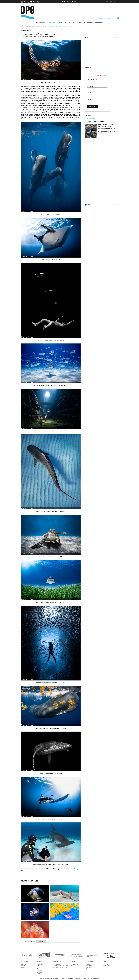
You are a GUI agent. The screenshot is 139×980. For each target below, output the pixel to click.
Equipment (88, 23)
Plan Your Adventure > (90, 118)
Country (90, 99)
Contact (23, 966)
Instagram (77, 869)
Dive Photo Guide (70, 2)
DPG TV (72, 966)
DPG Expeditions (74, 964)
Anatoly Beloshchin (105, 125)
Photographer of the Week (39, 26)
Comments (41, 941)
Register (114, 2)
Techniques (41, 23)
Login (106, 2)
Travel (68, 23)
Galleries (77, 23)
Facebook (89, 964)
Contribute (106, 964)
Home (22, 26)
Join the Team (107, 966)
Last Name (91, 93)
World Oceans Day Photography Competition (61, 965)
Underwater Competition (60, 967)
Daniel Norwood (28, 36)
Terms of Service (95, 978)
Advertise (115, 37)
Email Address (92, 80)
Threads (88, 967)
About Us (23, 964)
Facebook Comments (30, 941)
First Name (91, 86)
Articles (52, 23)
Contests (99, 23)
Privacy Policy (86, 978)
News (60, 23)
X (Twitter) (89, 966)
